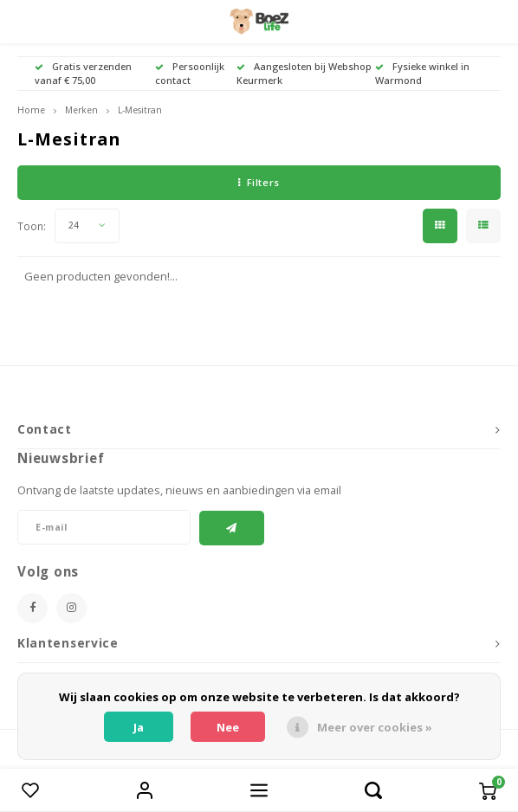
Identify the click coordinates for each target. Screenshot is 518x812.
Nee (228, 727)
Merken (81, 110)
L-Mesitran (140, 110)
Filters (259, 182)
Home (31, 110)
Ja (139, 727)
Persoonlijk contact (190, 73)
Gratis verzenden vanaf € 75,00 (83, 73)
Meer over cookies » (375, 727)
